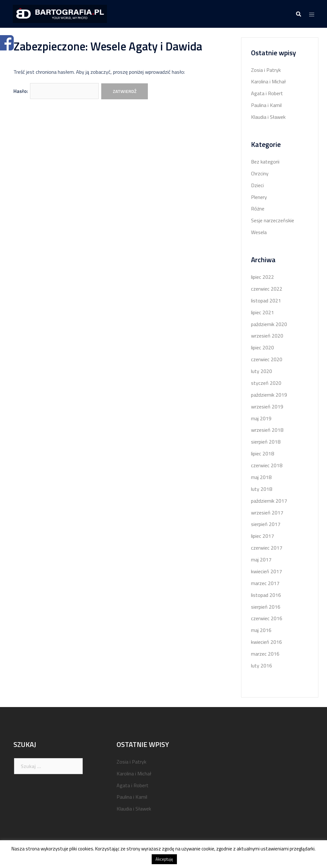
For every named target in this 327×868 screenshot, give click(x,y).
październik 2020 (269, 324)
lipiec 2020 (262, 347)
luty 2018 (262, 489)
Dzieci (257, 185)
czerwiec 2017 (267, 548)
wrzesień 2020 (267, 336)
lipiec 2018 (262, 453)
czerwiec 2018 (267, 465)
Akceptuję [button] (164, 859)
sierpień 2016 (266, 607)
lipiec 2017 (262, 536)
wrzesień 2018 (267, 430)
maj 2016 (261, 630)
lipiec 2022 (262, 277)
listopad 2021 (266, 301)
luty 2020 (262, 371)
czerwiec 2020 (267, 359)
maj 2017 (261, 560)
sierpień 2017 (266, 524)
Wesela (259, 232)
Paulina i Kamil (266, 105)
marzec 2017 (265, 583)
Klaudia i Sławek (268, 117)
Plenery (259, 197)
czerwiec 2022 (267, 289)
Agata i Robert (267, 93)
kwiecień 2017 (266, 571)
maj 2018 (261, 477)
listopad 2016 (266, 595)
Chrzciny (260, 173)
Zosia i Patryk (266, 70)
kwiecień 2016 (266, 642)
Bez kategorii (265, 162)
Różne (258, 209)
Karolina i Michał (268, 81)
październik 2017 (269, 501)
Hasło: (56, 91)
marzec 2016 (265, 654)
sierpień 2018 (266, 442)
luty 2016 (262, 666)
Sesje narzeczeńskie (273, 220)
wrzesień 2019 (267, 407)
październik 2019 (269, 395)
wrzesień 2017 (267, 513)
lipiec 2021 (262, 312)
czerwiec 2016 (267, 618)
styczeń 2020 (266, 383)
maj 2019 (261, 418)
